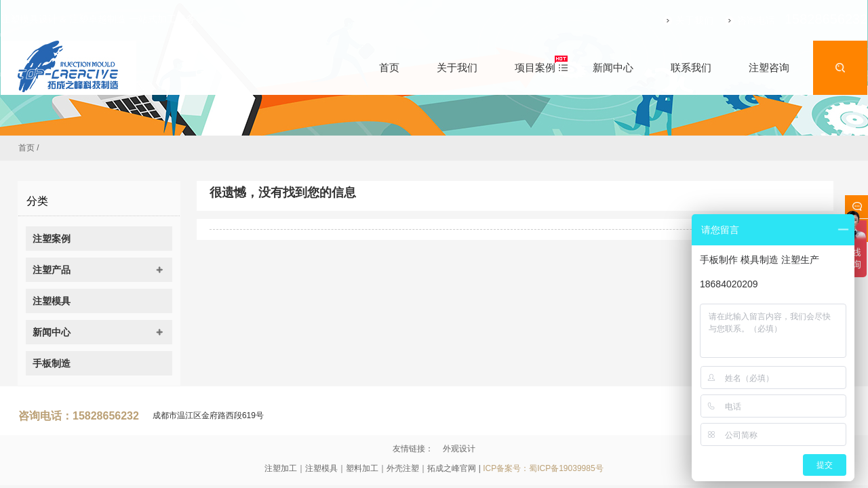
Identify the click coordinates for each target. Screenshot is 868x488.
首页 (26, 148)
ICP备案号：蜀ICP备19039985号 (543, 468)
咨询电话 (739, 20)
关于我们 (677, 20)
